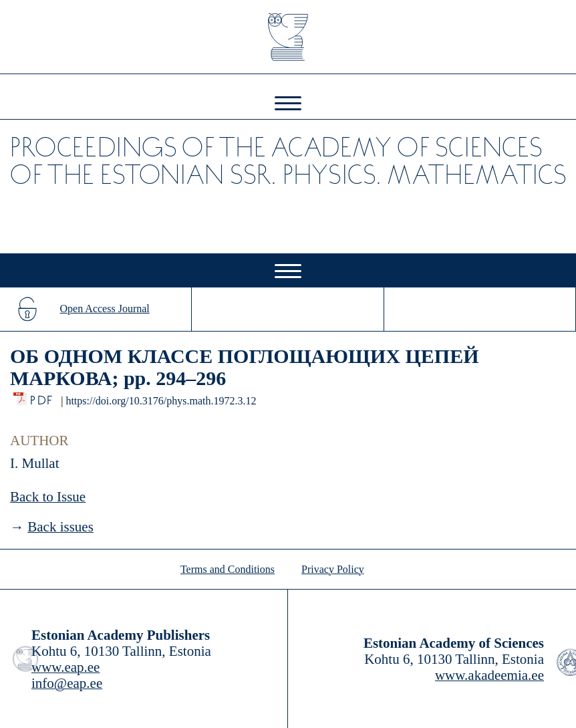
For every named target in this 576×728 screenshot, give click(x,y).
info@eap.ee (67, 683)
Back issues (60, 527)
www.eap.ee (65, 667)
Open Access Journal (105, 309)
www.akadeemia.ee (489, 675)
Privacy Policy (333, 569)
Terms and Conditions (228, 569)
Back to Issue (48, 497)
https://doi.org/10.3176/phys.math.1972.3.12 (161, 401)
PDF (42, 397)
